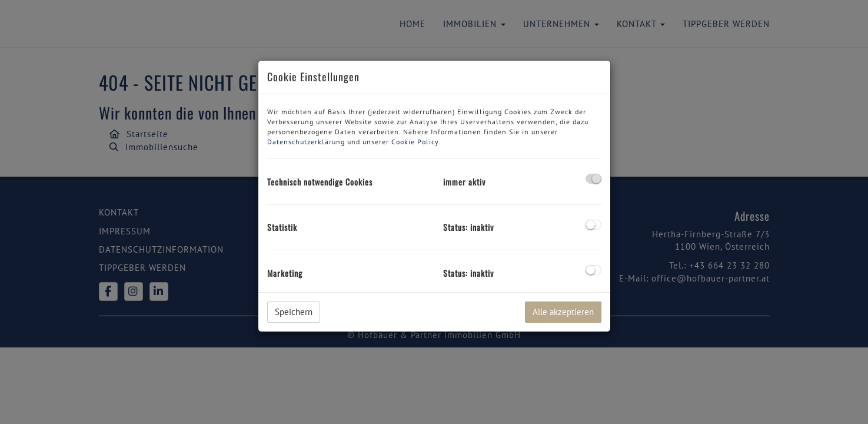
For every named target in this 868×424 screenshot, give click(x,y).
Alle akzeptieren (563, 312)
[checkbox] (593, 179)
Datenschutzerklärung (306, 142)
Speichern (294, 312)
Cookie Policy (415, 142)
